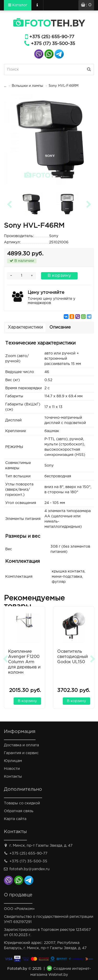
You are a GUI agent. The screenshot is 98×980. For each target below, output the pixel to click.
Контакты (13, 777)
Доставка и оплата (21, 745)
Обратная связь (19, 811)
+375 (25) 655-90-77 (52, 37)
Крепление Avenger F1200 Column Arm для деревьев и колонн (24, 662)
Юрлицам (13, 761)
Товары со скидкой (22, 803)
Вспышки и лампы (27, 86)
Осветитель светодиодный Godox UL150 (73, 657)
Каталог (18, 5)
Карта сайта (15, 819)
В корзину (59, 276)
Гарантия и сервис (21, 753)
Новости (12, 769)
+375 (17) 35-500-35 (53, 44)
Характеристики (25, 327)
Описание (60, 327)
